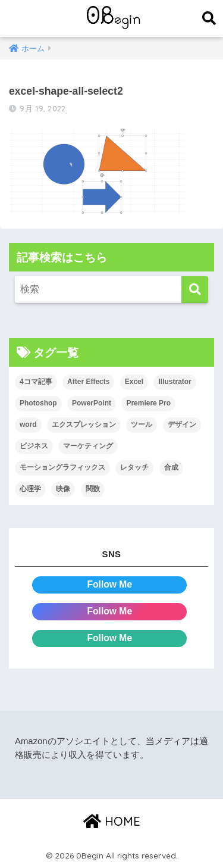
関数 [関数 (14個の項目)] (93, 489)
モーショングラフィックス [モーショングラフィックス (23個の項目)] (62, 467)
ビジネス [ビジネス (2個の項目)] (34, 446)
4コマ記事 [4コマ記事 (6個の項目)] (36, 382)
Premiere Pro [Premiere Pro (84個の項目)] (148, 403)
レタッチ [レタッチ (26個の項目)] (134, 467)
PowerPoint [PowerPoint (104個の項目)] (92, 403)
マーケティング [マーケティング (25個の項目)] (88, 446)
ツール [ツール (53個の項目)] (142, 424)
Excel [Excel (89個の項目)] (134, 382)
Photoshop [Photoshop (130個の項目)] (38, 403)
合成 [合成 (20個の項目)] (171, 467)
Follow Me (109, 584)
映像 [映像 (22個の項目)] (63, 489)
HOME (112, 821)
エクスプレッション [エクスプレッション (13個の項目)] (84, 424)
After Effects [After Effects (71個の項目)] (88, 382)
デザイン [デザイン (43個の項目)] (182, 424)
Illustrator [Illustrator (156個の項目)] (175, 382)
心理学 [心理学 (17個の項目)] (30, 489)
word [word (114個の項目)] (28, 424)
